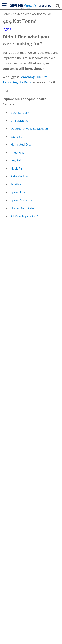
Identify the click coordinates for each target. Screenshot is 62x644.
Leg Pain (17, 160)
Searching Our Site (34, 77)
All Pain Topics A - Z (24, 216)
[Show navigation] (4, 5)
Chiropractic (19, 120)
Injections (17, 152)
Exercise (16, 136)
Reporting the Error (17, 82)
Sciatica (16, 184)
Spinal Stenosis (21, 200)
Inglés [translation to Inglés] (7, 29)
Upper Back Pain (22, 208)
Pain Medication (22, 176)
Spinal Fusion (20, 192)
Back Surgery (20, 113)
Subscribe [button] (45, 6)
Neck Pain (18, 168)
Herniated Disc (21, 144)
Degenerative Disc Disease (29, 129)
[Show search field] (58, 6)
